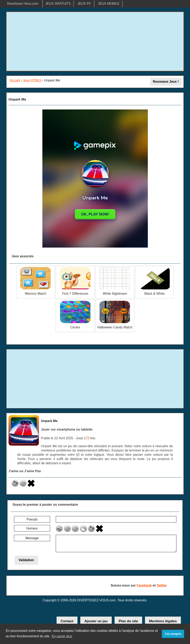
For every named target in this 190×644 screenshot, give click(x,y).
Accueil (15, 80)
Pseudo (32, 519)
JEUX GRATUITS (58, 4)
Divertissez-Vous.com (23, 4)
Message (32, 538)
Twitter (162, 585)
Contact (67, 621)
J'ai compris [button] (173, 634)
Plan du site (128, 621)
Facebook (144, 585)
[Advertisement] (95, 41)
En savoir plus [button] (62, 636)
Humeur (32, 528)
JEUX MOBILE (109, 4)
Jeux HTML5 (32, 80)
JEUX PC (84, 4)
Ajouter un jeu (96, 621)
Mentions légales (163, 621)
